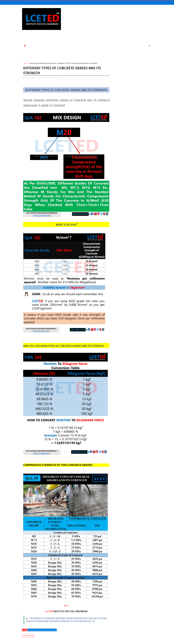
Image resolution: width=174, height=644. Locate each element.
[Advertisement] (111, 24)
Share (66, 606)
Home (25, 63)
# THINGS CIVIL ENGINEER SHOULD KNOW (42, 630)
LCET (47, 611)
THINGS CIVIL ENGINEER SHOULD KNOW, (45, 78)
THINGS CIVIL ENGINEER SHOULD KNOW (42, 63)
